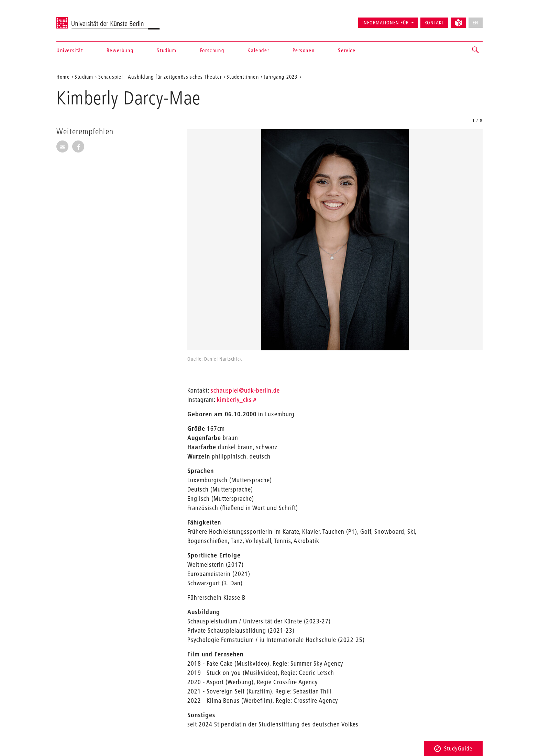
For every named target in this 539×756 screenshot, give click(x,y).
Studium (167, 50)
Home (63, 77)
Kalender (258, 50)
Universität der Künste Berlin (83, 20)
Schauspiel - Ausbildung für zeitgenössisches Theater (160, 77)
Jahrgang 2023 (281, 77)
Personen (304, 50)
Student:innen (243, 77)
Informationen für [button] (386, 23)
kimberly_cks (234, 400)
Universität (70, 50)
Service (347, 50)
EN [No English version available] (476, 23)
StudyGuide (453, 748)
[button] (476, 50)
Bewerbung (120, 50)
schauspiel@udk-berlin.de (245, 390)
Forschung (212, 50)
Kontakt (434, 23)
